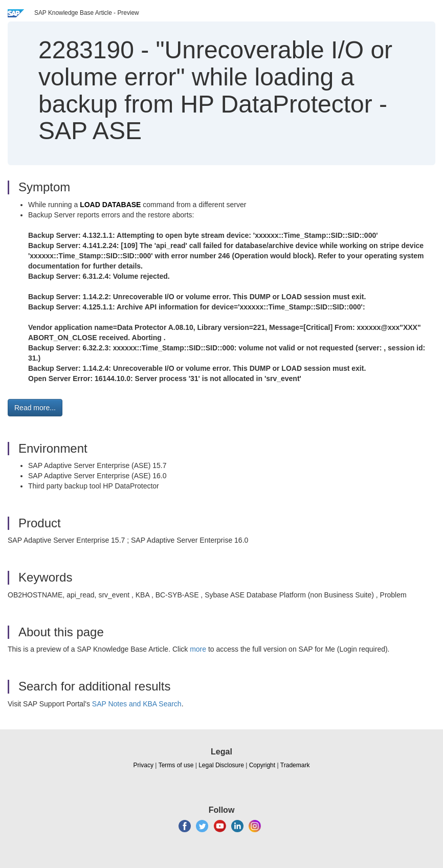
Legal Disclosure (221, 765)
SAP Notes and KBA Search (137, 704)
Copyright (262, 765)
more (198, 649)
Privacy (143, 765)
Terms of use (176, 765)
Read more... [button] (35, 408)
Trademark (295, 765)
